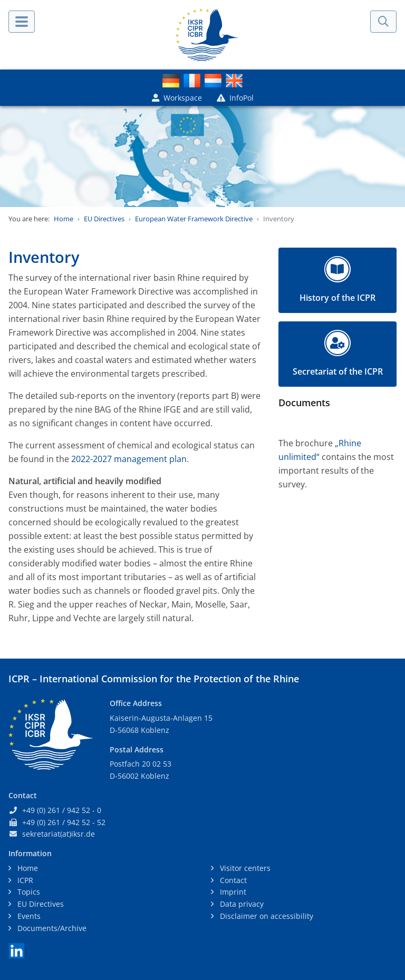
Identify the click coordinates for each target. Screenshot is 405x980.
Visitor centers (244, 868)
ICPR (24, 880)
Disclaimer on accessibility (266, 916)
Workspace (177, 98)
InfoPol (235, 98)
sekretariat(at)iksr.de (59, 834)
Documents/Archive (51, 928)
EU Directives (104, 219)
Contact (232, 880)
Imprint (232, 892)
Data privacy (241, 904)
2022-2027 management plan (129, 459)
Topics (28, 892)
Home (64, 219)
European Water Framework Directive (194, 219)
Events (28, 916)
